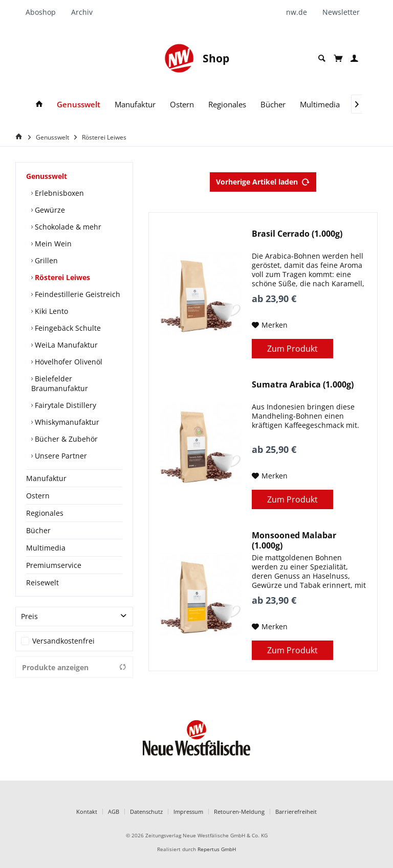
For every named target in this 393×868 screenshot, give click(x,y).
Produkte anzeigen (74, 667)
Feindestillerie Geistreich (77, 294)
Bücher (38, 530)
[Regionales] (227, 105)
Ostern (38, 496)
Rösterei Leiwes (61, 277)
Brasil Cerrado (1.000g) (297, 234)
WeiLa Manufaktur (65, 345)
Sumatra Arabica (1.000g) (303, 385)
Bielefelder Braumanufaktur (60, 383)
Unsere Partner (60, 456)
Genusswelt (47, 176)
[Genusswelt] (79, 105)
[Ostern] (182, 105)
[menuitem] (45, 12)
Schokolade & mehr (67, 227)
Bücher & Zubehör (65, 439)
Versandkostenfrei (63, 641)
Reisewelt (42, 583)
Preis (29, 616)
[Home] (20, 137)
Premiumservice (54, 565)
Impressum (188, 812)
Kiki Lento (50, 311)
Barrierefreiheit (296, 812)
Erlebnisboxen (58, 193)
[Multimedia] (320, 105)
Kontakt (87, 812)
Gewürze (49, 210)
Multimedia (46, 548)
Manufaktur (46, 478)
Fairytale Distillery (64, 405)
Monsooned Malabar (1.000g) (294, 540)
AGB (114, 812)
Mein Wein (52, 244)
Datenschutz (146, 812)
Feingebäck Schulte (67, 328)
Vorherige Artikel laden (263, 180)
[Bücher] (273, 105)
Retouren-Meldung (239, 812)
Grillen (45, 260)
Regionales (45, 513)
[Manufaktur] (135, 105)
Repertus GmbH (217, 849)
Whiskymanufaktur (66, 422)
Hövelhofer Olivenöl (68, 362)
